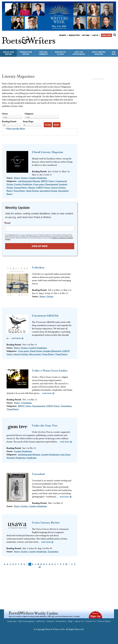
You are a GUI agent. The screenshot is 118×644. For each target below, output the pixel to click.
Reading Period (9, 121)
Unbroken (38, 267)
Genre (5, 114)
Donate (63, 35)
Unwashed (38, 474)
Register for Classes (60, 53)
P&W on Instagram (114, 42)
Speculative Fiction (48, 191)
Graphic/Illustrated (52, 351)
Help (70, 621)
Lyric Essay (65, 454)
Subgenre (29, 114)
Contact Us (91, 621)
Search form (115, 35)
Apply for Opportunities (79, 53)
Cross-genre (39, 184)
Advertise (41, 621)
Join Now (114, 53)
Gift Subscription (26, 621)
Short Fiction (32, 191)
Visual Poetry (61, 354)
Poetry (17, 178)
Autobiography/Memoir (29, 181)
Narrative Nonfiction (16, 458)
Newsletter (74, 35)
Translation (26, 403)
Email (8, 223)
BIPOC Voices (48, 181)
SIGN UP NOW (40, 246)
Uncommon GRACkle (45, 316)
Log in (95, 35)
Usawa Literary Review (46, 523)
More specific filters (16, 128)
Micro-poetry (35, 354)
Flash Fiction (36, 351)
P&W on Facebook (106, 42)
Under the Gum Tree (45, 425)
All (40, 567)
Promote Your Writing (26, 53)
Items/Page (28, 121)
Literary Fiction (58, 187)
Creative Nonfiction (38, 178)
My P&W (86, 35)
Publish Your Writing (9, 53)
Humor (32, 187)
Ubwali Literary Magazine (48, 152)
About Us (79, 621)
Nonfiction (32, 458)
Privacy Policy (104, 621)
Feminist (63, 184)
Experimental (52, 184)
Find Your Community (43, 53)
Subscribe (106, 35)
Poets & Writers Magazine (99, 53)
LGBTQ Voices (43, 187)
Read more (16, 338)
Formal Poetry (21, 187)
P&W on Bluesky (110, 42)
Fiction (24, 178)
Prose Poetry (19, 191)
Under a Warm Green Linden (50, 371)
